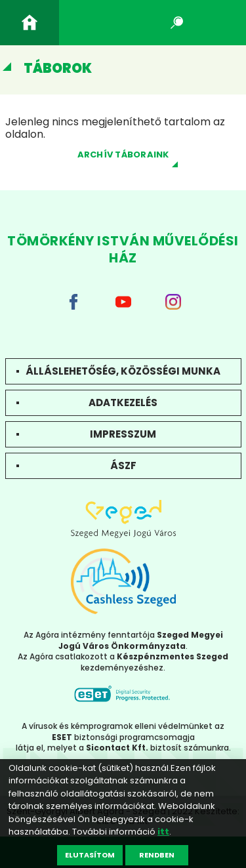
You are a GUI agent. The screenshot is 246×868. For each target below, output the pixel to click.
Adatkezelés (123, 403)
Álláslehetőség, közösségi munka (123, 371)
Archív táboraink (123, 155)
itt (163, 832)
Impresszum (123, 434)
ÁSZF (123, 465)
